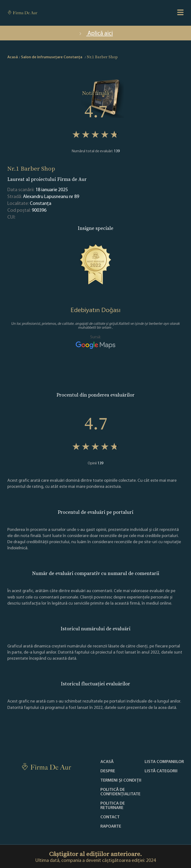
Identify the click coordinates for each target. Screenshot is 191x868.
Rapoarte (111, 827)
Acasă (107, 762)
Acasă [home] (13, 57)
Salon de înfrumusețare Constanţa (52, 57)
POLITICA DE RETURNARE (113, 806)
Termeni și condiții (121, 781)
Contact (110, 817)
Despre (108, 771)
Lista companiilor (164, 762)
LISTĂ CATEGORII (161, 771)
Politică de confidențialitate (120, 792)
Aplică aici (95, 34)
